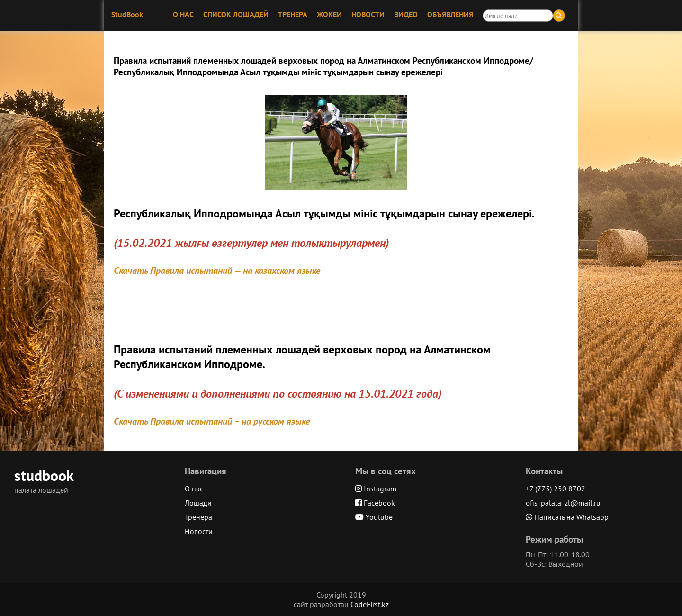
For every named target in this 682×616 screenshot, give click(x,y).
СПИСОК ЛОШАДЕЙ (236, 14)
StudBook (127, 14)
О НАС (183, 14)
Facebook (375, 503)
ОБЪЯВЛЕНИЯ (450, 14)
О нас (194, 489)
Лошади (198, 503)
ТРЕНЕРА (293, 14)
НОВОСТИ (368, 14)
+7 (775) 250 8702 (556, 489)
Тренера (198, 517)
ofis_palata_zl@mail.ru (563, 503)
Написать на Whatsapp (567, 517)
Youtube (374, 517)
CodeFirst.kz (370, 604)
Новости (199, 531)
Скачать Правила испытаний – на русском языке (212, 421)
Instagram (376, 489)
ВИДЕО (406, 14)
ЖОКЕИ (329, 14)
